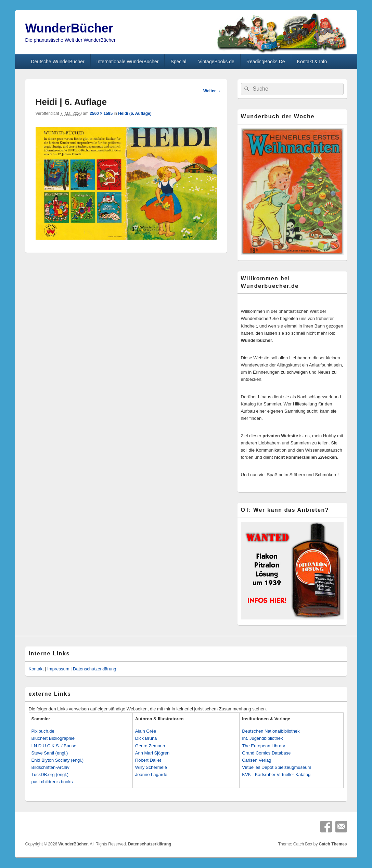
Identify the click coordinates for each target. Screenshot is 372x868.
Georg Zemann (150, 746)
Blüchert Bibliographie (53, 738)
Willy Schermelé (151, 767)
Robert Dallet (148, 760)
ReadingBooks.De (266, 62)
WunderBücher (69, 28)
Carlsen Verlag (256, 760)
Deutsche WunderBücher (57, 62)
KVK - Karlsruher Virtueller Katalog (276, 774)
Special (178, 62)
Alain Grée (146, 731)
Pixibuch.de (43, 731)
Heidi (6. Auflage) (135, 113)
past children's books (52, 782)
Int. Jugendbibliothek (262, 738)
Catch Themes (333, 844)
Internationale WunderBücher (128, 62)
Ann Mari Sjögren (152, 753)
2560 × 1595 (101, 113)
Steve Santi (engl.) (50, 753)
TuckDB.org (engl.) (50, 774)
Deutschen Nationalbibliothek (271, 731)
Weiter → (212, 91)
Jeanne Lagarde (151, 774)
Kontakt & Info (312, 62)
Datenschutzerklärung (94, 669)
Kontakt (36, 669)
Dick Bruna (146, 738)
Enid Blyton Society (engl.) (57, 760)
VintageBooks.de (216, 62)
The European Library (264, 746)
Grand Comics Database (266, 753)
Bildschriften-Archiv (50, 767)
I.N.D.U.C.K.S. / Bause (54, 746)
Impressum (58, 669)
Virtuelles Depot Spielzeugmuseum (277, 767)
